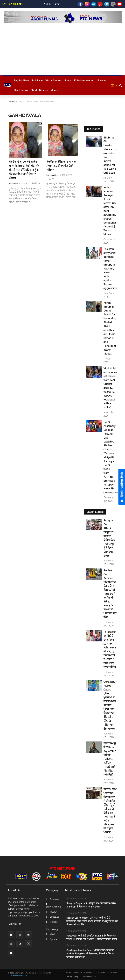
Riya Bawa (13, 184)
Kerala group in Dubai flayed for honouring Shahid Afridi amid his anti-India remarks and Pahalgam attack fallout (110, 328)
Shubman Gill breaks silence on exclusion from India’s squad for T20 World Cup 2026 (110, 155)
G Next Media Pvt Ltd (17, 976)
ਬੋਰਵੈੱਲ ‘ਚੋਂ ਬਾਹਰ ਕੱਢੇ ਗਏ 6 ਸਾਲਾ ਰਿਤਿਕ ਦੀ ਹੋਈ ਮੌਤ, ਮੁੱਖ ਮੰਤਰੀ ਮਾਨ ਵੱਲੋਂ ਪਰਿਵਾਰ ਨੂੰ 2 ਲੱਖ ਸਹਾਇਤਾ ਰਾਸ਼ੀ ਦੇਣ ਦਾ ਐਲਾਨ (24, 170)
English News (22, 80)
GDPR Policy (86, 977)
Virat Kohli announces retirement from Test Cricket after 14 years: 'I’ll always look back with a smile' (110, 388)
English (47, 4)
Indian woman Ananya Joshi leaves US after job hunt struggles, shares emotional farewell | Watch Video (110, 211)
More (55, 90)
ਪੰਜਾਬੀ (57, 4)
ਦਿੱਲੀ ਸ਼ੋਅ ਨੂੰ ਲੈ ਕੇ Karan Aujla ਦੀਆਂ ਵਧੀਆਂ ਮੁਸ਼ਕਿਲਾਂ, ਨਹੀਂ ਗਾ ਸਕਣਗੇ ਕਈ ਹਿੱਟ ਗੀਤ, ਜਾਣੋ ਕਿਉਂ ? (110, 759)
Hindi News (21, 90)
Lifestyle (52, 917)
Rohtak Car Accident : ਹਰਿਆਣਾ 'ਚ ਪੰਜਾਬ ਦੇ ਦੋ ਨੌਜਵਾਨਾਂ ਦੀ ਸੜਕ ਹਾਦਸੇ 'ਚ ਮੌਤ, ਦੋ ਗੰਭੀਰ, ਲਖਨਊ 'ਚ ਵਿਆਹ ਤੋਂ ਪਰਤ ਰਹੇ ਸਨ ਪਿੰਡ (110, 594)
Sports (51, 939)
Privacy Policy (72, 977)
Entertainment (84, 80)
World (51, 934)
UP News (101, 80)
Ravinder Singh (53, 175)
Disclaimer (101, 973)
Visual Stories (53, 80)
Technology (52, 928)
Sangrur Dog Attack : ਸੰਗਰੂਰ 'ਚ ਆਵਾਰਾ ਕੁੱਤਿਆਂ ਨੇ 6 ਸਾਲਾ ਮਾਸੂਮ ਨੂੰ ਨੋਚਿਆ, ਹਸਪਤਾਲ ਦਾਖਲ (110, 538)
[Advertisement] (63, 48)
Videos (68, 80)
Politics (37, 80)
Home (12, 102)
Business (53, 899)
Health (51, 912)
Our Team (113, 973)
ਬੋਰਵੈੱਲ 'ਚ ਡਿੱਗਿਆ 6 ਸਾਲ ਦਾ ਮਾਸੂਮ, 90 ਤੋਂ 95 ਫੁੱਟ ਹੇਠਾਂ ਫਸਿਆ (61, 166)
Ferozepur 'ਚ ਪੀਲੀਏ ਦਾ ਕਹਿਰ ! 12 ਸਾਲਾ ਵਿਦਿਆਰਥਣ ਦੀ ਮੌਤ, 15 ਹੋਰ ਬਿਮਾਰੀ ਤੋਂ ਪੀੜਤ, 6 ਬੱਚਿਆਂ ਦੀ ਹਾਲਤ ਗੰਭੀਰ (110, 650)
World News (40, 90)
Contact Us (89, 973)
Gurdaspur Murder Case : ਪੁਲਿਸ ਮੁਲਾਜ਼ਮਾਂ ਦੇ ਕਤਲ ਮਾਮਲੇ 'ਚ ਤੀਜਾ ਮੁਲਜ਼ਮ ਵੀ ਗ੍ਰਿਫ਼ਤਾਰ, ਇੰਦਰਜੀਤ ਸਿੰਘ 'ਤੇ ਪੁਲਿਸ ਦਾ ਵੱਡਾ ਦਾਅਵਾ (110, 705)
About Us (78, 973)
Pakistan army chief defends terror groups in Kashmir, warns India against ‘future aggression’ (110, 269)
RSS (96, 977)
